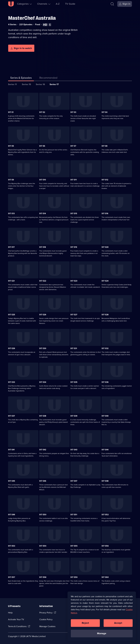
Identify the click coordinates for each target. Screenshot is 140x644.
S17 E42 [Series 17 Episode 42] (43, 450)
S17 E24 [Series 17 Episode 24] (105, 281)
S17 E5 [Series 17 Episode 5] (11, 146)
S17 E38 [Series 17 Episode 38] (43, 416)
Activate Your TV (16, 619)
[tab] (48, 78)
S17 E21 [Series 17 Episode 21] (11, 281)
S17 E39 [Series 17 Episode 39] (74, 416)
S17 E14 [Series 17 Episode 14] (43, 214)
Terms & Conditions (17, 626)
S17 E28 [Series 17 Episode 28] (105, 315)
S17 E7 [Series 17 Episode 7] (73, 146)
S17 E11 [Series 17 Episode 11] (74, 180)
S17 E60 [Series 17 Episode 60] (105, 577)
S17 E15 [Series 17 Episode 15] (74, 214)
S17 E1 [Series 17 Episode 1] (11, 112)
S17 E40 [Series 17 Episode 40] (105, 416)
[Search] (112, 4)
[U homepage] (11, 4)
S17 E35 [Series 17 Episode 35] (74, 382)
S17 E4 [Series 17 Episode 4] (104, 112)
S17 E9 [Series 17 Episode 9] (11, 180)
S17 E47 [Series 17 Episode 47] (74, 481)
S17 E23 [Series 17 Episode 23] (74, 281)
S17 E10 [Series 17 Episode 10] (43, 180)
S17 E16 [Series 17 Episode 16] (105, 214)
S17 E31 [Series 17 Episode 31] (74, 348)
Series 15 (26, 84)
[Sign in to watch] (21, 48)
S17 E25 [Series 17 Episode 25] (12, 315)
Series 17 (54, 84)
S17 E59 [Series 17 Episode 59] (74, 577)
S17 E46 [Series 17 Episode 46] (43, 481)
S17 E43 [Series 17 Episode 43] (74, 450)
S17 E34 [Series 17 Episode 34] (43, 382)
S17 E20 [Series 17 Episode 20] (105, 247)
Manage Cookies (47, 626)
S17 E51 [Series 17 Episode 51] (74, 515)
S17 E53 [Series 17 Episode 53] (12, 546)
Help (10, 613)
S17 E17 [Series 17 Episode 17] (11, 247)
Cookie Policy (46, 619)
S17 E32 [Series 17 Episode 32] (105, 348)
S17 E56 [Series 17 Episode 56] (105, 546)
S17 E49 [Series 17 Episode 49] (12, 515)
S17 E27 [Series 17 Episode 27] (74, 315)
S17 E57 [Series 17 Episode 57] (12, 577)
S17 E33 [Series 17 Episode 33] (11, 382)
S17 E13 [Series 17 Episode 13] (11, 214)
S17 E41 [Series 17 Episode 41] (11, 450)
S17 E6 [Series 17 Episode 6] (42, 146)
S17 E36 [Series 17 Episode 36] (105, 382)
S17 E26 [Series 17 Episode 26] (43, 315)
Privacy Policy (46, 613)
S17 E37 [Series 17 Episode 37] (11, 416)
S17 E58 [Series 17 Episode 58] (43, 577)
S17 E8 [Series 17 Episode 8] (104, 146)
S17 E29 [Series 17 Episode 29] (12, 348)
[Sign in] (125, 4)
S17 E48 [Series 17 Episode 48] (105, 481)
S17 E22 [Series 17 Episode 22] (43, 281)
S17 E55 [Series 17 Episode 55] (74, 546)
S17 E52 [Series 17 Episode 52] (105, 515)
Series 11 (12, 84)
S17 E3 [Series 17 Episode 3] (73, 112)
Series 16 (40, 84)
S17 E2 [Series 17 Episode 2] (42, 112)
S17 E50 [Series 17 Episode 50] (43, 515)
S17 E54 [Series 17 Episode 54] (43, 546)
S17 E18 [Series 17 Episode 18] (43, 247)
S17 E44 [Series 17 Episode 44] (105, 450)
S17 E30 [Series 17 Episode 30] (43, 348)
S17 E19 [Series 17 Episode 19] (74, 247)
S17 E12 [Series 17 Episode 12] (105, 180)
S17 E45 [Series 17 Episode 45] (12, 481)
